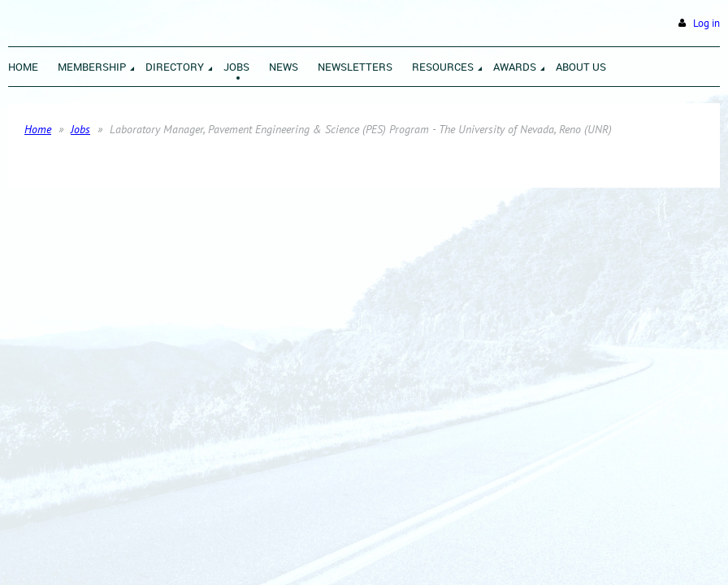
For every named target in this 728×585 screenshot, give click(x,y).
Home (38, 129)
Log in (706, 23)
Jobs (80, 129)
